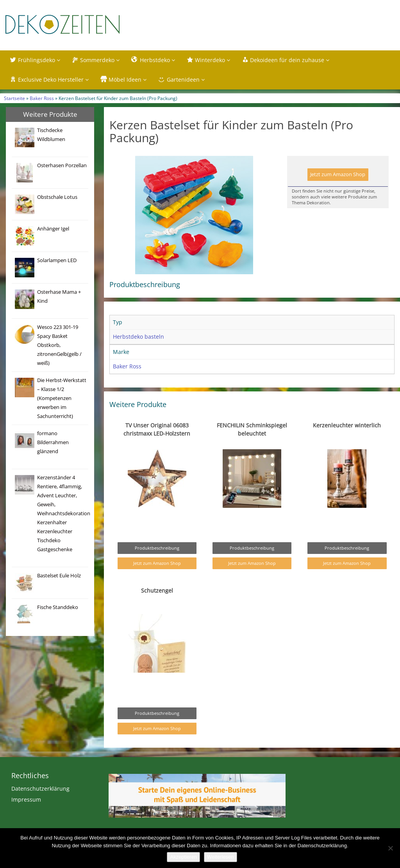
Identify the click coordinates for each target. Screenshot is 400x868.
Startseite (14, 98)
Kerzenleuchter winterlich (347, 425)
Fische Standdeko (58, 607)
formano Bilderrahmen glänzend (53, 442)
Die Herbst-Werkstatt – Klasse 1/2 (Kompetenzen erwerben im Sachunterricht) (62, 398)
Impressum (26, 799)
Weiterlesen (220, 857)
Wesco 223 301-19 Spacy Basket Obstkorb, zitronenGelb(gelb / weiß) (59, 345)
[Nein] (390, 848)
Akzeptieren (183, 857)
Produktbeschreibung (157, 548)
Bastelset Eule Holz (59, 576)
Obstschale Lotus (57, 197)
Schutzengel (157, 590)
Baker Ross (42, 98)
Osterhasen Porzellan (62, 165)
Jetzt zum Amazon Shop (338, 174)
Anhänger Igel (53, 229)
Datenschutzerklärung (40, 789)
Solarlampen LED (57, 260)
